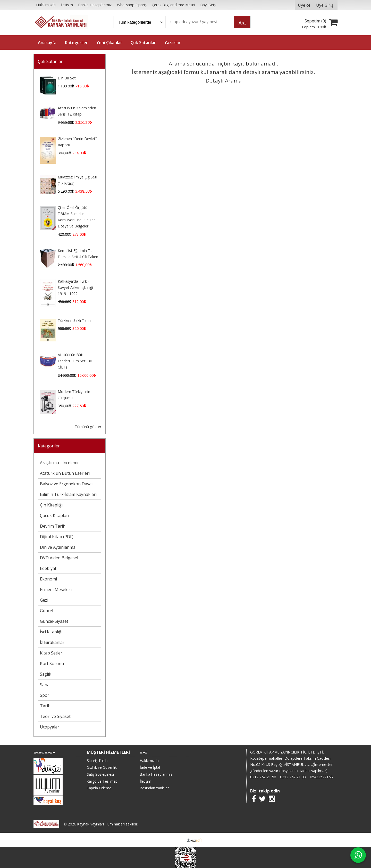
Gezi (44, 600)
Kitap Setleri (52, 653)
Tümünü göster (88, 427)
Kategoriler (49, 446)
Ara (242, 23)
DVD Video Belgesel (59, 558)
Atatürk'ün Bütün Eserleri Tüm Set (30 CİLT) (75, 361)
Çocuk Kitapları (54, 515)
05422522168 (321, 777)
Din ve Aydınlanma (58, 547)
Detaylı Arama (224, 80)
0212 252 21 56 (263, 777)
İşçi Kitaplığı (51, 632)
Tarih (45, 706)
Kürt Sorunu (52, 664)
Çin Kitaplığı (51, 505)
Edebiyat (48, 568)
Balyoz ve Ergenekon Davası (67, 484)
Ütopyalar (50, 727)
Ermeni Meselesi (56, 589)
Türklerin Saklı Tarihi (75, 320)
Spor (45, 695)
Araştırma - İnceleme (60, 463)
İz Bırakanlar (52, 642)
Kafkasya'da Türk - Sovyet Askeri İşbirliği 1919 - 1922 (75, 287)
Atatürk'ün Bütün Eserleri (65, 473)
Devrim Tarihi (53, 526)
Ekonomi (48, 579)
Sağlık (46, 674)
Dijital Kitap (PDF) (57, 537)
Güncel (47, 611)
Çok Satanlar (50, 61)
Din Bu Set (67, 78)
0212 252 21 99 (293, 777)
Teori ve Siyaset (55, 716)
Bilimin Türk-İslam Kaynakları (68, 494)
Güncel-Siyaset (54, 621)
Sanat (45, 685)
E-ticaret (177, 840)
